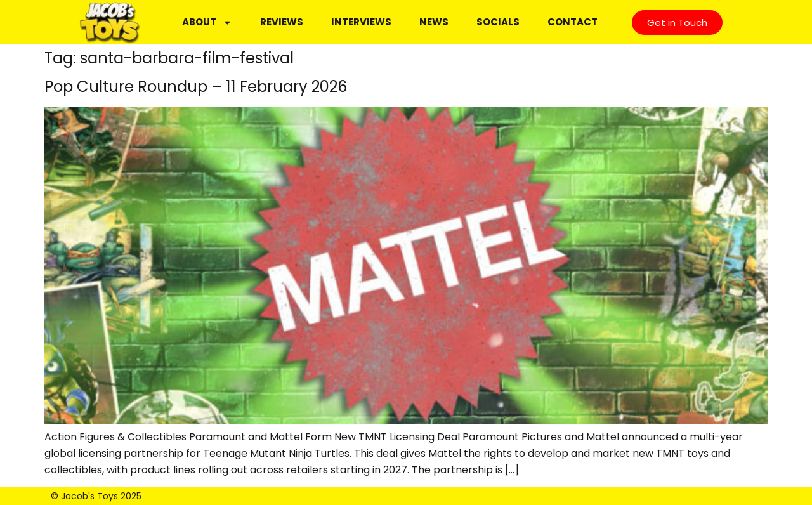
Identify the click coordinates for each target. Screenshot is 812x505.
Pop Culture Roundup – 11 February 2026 (196, 87)
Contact (573, 22)
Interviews (361, 22)
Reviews (282, 22)
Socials (498, 22)
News (434, 22)
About (207, 23)
